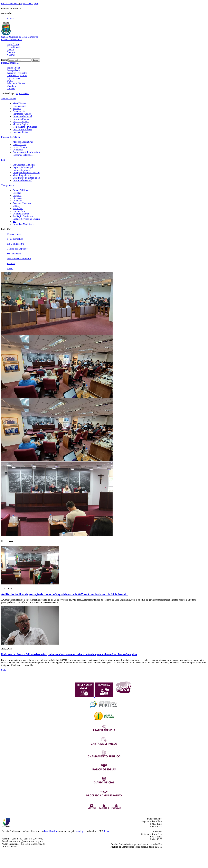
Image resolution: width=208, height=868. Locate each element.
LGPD (10, 81)
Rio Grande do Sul (16, 244)
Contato (11, 50)
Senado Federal (14, 254)
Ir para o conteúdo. (10, 4)
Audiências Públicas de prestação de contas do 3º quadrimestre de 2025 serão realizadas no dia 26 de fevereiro (65, 594)
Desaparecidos (14, 234)
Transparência (13, 70)
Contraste (11, 52)
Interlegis (80, 831)
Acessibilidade (14, 47)
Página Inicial (13, 68)
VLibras (11, 55)
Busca (4, 60)
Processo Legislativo (11, 137)
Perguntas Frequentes (17, 73)
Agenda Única (14, 78)
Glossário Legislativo (17, 76)
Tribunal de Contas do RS (19, 259)
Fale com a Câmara (16, 83)
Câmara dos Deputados (18, 249)
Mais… (5, 670)
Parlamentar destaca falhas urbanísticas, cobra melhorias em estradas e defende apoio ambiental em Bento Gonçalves (69, 654)
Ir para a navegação (29, 4)
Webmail (11, 263)
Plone (107, 831)
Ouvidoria (12, 86)
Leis (3, 160)
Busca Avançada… (10, 63)
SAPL (10, 268)
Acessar (11, 18)
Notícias (11, 89)
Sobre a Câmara (9, 98)
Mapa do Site (13, 44)
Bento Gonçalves (15, 239)
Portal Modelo (51, 831)
